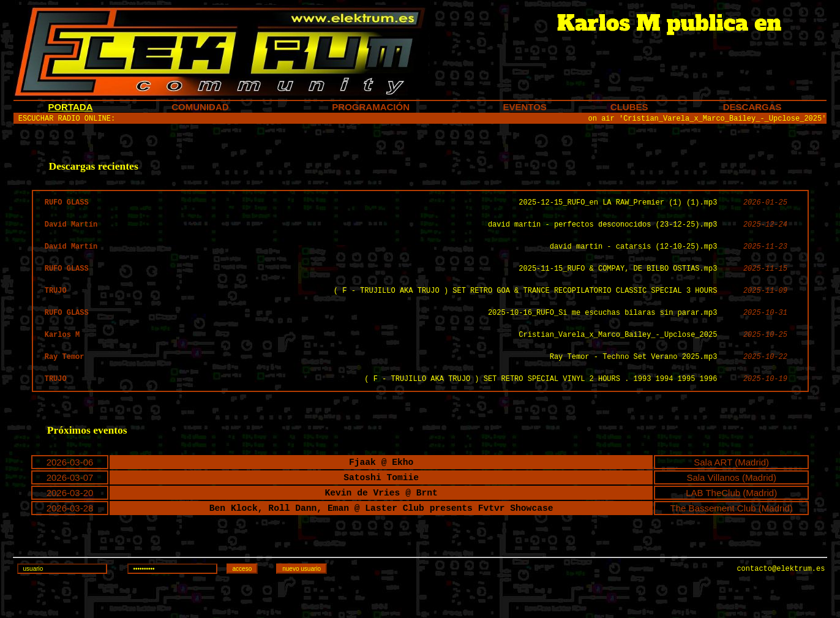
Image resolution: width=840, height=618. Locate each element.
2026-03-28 (70, 537)
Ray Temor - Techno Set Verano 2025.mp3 (634, 375)
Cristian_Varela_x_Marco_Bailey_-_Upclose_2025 (618, 351)
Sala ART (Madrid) (731, 486)
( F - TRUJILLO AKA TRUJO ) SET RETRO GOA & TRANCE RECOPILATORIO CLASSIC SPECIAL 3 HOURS (525, 303)
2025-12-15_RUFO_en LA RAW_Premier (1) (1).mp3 (618, 208)
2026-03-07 (70, 503)
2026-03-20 (70, 520)
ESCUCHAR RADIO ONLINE (65, 120)
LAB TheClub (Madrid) (731, 520)
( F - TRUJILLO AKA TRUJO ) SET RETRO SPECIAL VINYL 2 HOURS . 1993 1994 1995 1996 (541, 399)
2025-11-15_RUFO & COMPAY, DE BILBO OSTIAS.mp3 (618, 280)
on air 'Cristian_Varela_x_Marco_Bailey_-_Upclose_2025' (707, 120)
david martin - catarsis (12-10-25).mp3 (634, 256)
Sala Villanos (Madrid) (731, 503)
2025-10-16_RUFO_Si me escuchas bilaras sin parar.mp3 (602, 327)
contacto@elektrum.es (781, 604)
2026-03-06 (70, 486)
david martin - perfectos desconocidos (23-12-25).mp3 (602, 232)
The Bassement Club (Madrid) (732, 537)
